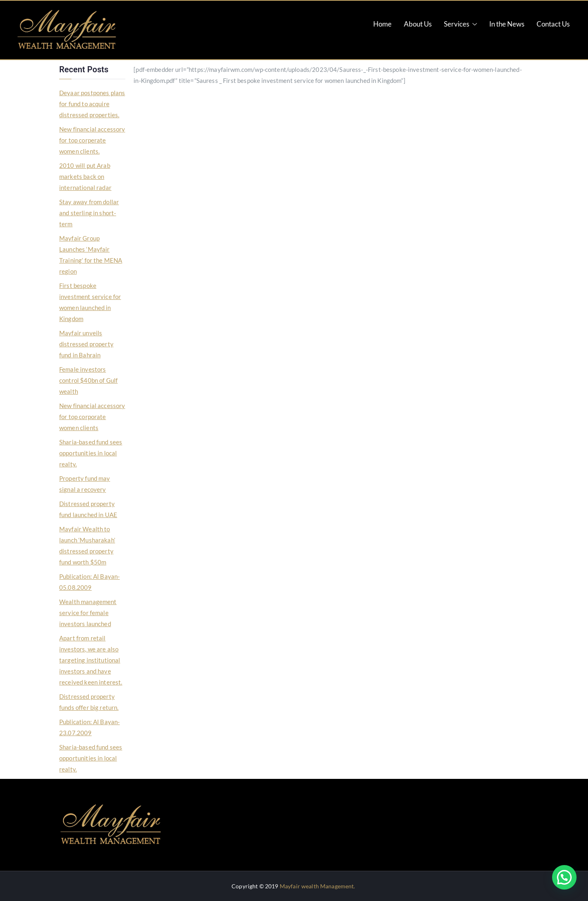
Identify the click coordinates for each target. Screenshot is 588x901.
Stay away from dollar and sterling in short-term (89, 213)
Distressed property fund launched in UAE (88, 509)
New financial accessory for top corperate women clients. (92, 140)
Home (382, 24)
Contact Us (553, 24)
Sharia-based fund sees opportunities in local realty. (91, 453)
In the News (507, 24)
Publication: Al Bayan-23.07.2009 (89, 727)
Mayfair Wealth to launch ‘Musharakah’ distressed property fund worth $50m (87, 545)
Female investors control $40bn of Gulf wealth (88, 380)
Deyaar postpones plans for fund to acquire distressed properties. (92, 104)
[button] (564, 877)
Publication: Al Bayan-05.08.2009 (89, 582)
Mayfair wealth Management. (317, 886)
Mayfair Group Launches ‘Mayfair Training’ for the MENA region (91, 255)
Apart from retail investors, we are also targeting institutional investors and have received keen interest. (91, 660)
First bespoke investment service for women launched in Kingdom (90, 302)
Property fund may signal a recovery (85, 484)
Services (460, 24)
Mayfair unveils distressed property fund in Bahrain (86, 344)
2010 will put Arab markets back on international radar (85, 176)
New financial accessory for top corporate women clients (92, 417)
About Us (418, 24)
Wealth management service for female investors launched (88, 613)
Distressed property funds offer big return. (89, 702)
